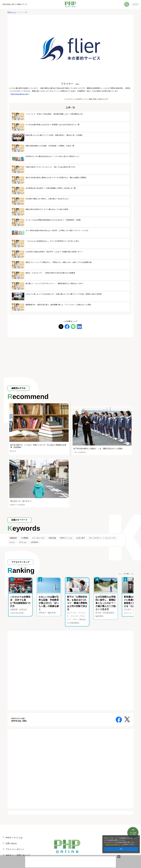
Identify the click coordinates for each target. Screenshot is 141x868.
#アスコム (23, 542)
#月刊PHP (34, 542)
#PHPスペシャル (66, 538)
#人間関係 (25, 538)
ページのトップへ (133, 827)
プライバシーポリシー (113, 844)
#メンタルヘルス (38, 538)
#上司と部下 (81, 538)
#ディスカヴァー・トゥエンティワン (103, 538)
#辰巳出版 (52, 538)
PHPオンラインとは (14, 838)
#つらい (12, 542)
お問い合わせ (11, 843)
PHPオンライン (12, 12)
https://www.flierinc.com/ (20, 94)
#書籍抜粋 (13, 538)
